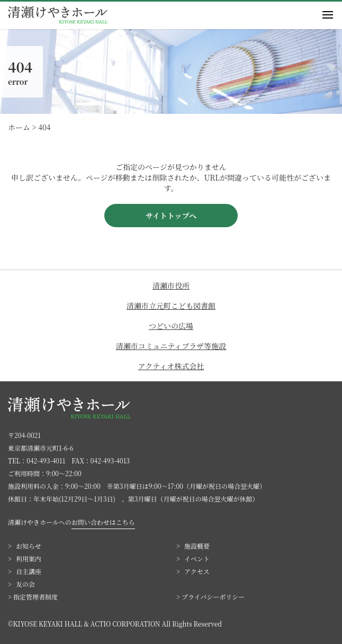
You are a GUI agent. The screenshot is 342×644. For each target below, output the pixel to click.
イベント (197, 558)
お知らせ (29, 546)
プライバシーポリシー (213, 597)
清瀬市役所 (171, 285)
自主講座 (29, 571)
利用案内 (29, 558)
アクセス (197, 571)
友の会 (25, 584)
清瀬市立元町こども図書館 (171, 306)
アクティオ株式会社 (171, 366)
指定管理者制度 (35, 597)
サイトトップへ (171, 216)
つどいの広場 (171, 326)
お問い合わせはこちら (103, 522)
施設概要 (197, 546)
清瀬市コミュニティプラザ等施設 (171, 346)
